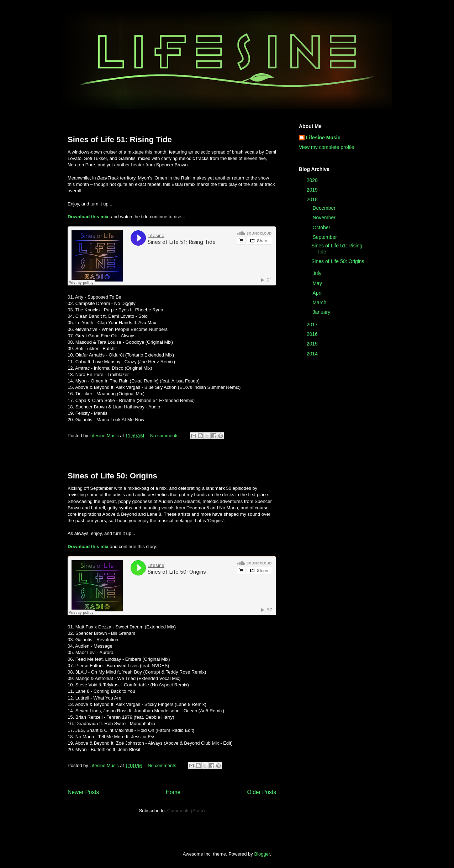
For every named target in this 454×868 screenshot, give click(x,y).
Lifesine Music (323, 138)
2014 (313, 354)
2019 (313, 190)
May (318, 283)
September (325, 237)
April (318, 293)
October (322, 227)
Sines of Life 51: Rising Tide (120, 140)
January (322, 312)
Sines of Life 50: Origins (112, 476)
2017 (313, 325)
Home (173, 792)
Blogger (262, 854)
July (318, 273)
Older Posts (262, 792)
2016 (313, 334)
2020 (313, 180)
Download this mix (88, 217)
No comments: (166, 436)
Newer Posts (83, 792)
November (324, 218)
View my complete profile (326, 147)
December (324, 208)
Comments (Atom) (186, 811)
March (320, 302)
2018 (313, 199)
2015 (313, 344)
